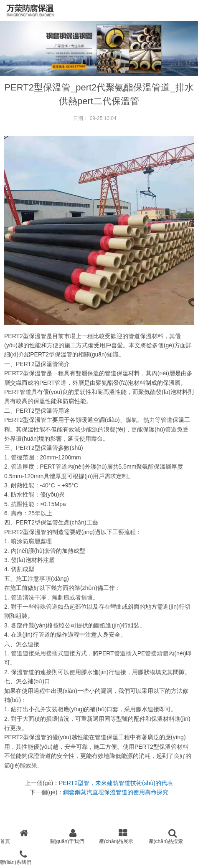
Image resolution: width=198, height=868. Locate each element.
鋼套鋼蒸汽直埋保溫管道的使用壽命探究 (116, 792)
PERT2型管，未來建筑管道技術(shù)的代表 (116, 783)
